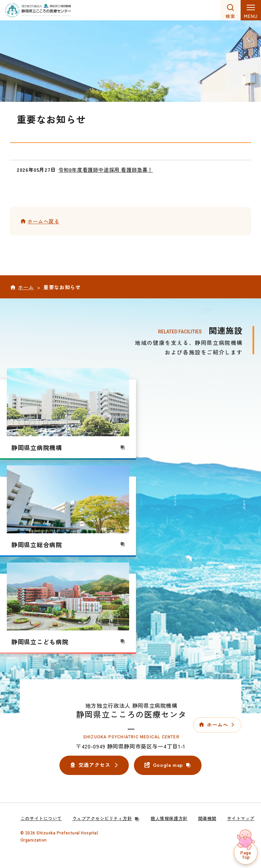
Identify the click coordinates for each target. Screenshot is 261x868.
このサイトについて (41, 818)
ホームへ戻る (43, 221)
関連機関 (207, 818)
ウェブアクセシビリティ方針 (106, 818)
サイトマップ (241, 818)
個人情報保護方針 (169, 818)
